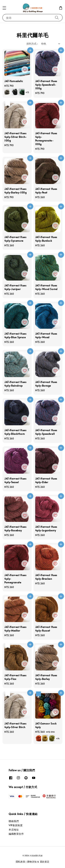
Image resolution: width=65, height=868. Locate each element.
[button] (4, 8)
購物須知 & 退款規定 (38, 862)
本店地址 (14, 830)
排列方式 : (32, 44)
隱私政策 (21, 862)
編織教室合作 (16, 834)
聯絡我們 (14, 821)
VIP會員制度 (16, 825)
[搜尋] (57, 18)
